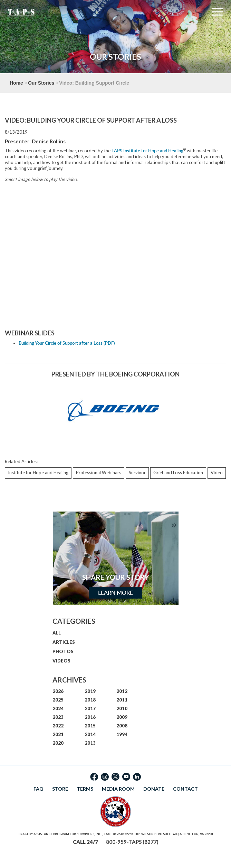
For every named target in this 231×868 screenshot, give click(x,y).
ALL (57, 633)
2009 (122, 717)
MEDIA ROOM (118, 789)
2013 (90, 743)
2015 (90, 726)
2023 (58, 717)
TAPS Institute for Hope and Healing (147, 151)
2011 (122, 700)
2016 (90, 717)
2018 (90, 700)
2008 (122, 726)
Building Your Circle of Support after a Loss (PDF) (67, 343)
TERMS (85, 789)
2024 (58, 708)
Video (217, 473)
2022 (58, 726)
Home (16, 83)
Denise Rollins (49, 141)
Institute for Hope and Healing (38, 473)
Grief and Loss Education (178, 473)
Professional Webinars (99, 473)
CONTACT (185, 789)
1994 (122, 734)
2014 (90, 734)
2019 (90, 691)
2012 (122, 691)
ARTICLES (64, 642)
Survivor (137, 473)
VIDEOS (61, 661)
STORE (60, 789)
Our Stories (41, 83)
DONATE (154, 789)
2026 (58, 691)
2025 (58, 700)
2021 (58, 734)
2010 (122, 708)
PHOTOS (63, 651)
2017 (90, 708)
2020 (58, 743)
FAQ (38, 789)
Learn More (115, 593)
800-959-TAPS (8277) (132, 842)
